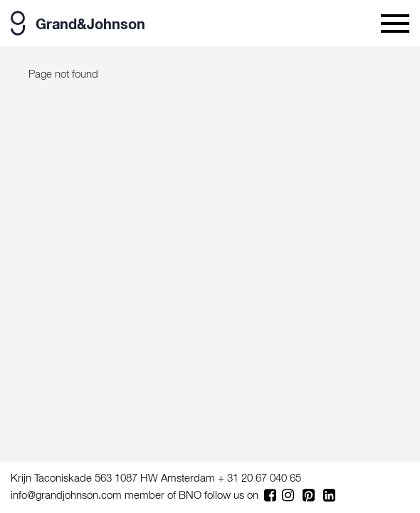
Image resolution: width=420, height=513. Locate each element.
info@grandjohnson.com (66, 496)
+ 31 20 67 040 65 (259, 478)
